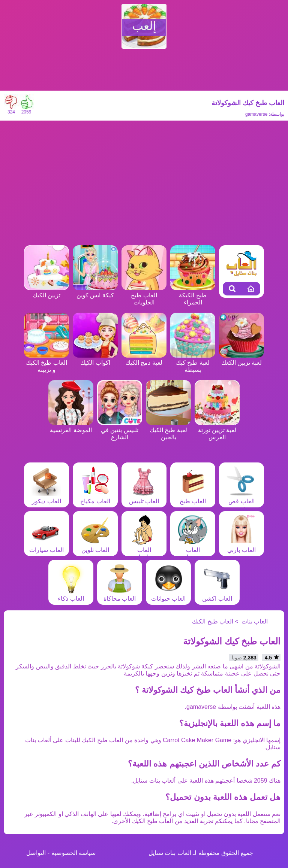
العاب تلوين (95, 546)
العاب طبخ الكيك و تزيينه (46, 363)
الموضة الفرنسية (71, 427)
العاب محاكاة (120, 595)
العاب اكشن (217, 595)
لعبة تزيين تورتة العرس (217, 430)
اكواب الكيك (95, 359)
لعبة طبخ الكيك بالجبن (168, 430)
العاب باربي (241, 546)
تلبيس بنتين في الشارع (120, 430)
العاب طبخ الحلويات (144, 295)
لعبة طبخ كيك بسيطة (193, 363)
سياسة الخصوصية (73, 853)
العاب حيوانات (168, 595)
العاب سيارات (46, 546)
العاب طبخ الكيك (213, 621)
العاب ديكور (46, 498)
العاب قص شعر (241, 501)
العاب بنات (255, 621)
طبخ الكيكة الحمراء (193, 295)
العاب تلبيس (144, 498)
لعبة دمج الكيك (144, 359)
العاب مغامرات (144, 550)
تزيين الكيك (46, 292)
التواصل (36, 853)
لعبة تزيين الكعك (241, 359)
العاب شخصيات (193, 550)
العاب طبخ (193, 498)
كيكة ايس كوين (95, 292)
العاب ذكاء (71, 595)
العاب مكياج (95, 498)
